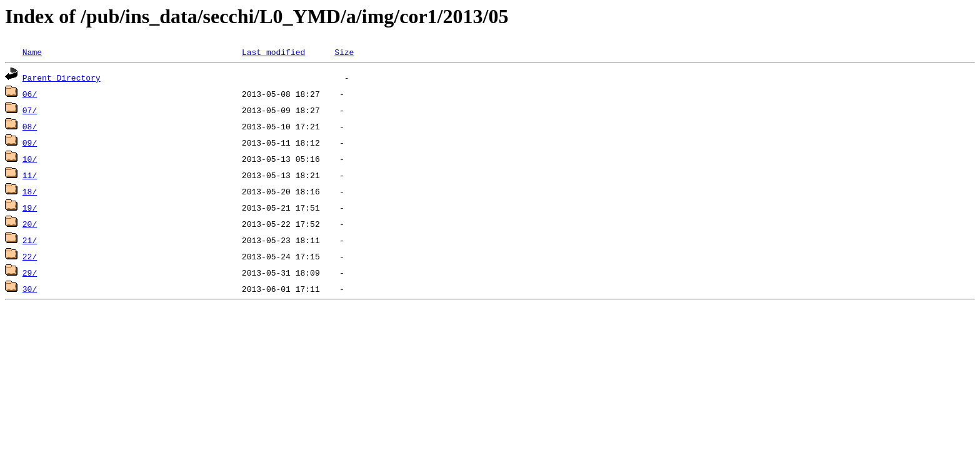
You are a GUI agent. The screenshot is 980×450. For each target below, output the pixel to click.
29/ (30, 272)
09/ (30, 142)
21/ (30, 240)
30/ (30, 289)
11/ (30, 175)
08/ (30, 126)
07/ (30, 110)
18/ (30, 191)
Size (344, 52)
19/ (30, 207)
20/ (30, 224)
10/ (30, 159)
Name (32, 52)
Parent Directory (62, 77)
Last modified (273, 52)
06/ (30, 94)
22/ (30, 256)
